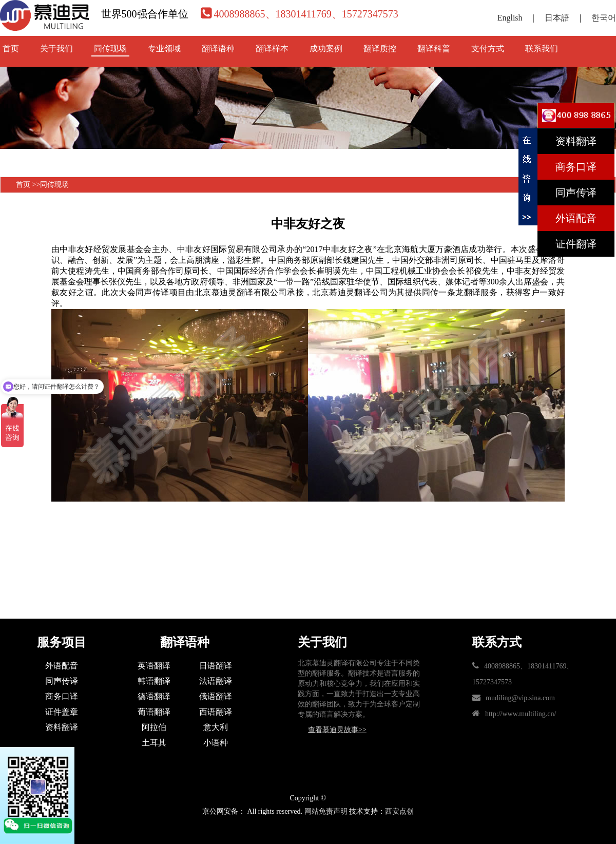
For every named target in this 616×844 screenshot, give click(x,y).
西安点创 (399, 811)
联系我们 (542, 49)
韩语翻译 (154, 681)
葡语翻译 (154, 712)
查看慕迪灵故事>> (337, 730)
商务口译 (62, 696)
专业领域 (164, 49)
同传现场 (110, 49)
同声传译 (62, 681)
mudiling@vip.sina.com (520, 698)
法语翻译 (216, 681)
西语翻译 (216, 712)
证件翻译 (576, 244)
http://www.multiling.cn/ (521, 714)
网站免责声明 (326, 811)
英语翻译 (154, 666)
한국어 (604, 18)
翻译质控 (380, 49)
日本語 (557, 18)
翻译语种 (218, 49)
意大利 (216, 727)
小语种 (216, 743)
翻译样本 (272, 49)
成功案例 (326, 49)
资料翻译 (62, 727)
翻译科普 (434, 49)
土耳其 (154, 743)
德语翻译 (154, 696)
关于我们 (56, 49)
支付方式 (488, 49)
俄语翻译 (216, 696)
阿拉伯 (154, 727)
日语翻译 (216, 666)
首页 (11, 49)
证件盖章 (62, 712)
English (510, 18)
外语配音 (62, 666)
